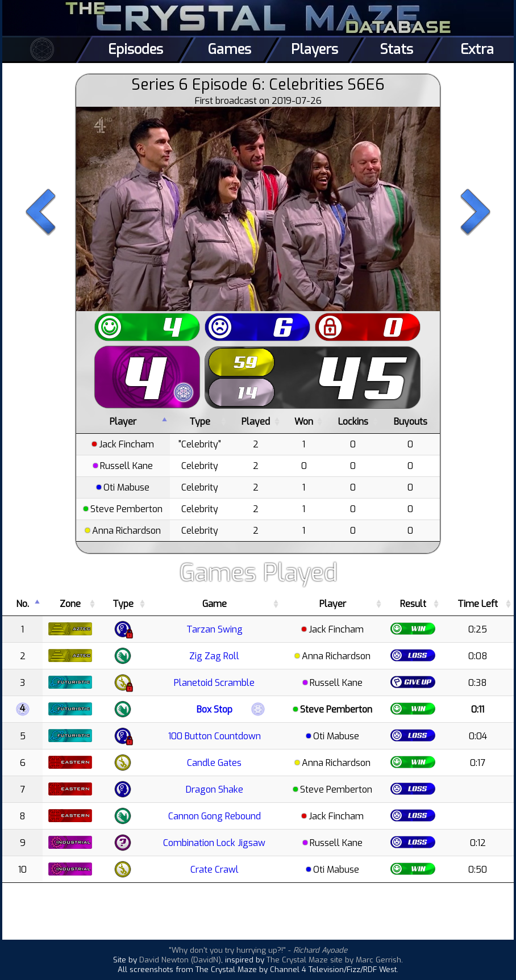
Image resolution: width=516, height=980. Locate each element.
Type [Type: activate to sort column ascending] (200, 422)
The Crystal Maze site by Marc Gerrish (334, 960)
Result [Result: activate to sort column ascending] (413, 604)
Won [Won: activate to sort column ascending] (304, 422)
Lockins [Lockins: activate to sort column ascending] (353, 422)
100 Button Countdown (215, 736)
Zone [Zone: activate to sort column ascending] (70, 604)
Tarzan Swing (215, 629)
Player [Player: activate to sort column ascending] (333, 604)
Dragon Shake (215, 790)
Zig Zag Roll (214, 656)
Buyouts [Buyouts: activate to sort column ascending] (411, 422)
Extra (477, 49)
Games (230, 49)
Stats (396, 49)
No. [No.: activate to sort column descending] (22, 604)
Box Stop (215, 709)
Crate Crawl (215, 870)
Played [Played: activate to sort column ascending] (256, 422)
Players (315, 49)
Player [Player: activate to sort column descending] (123, 422)
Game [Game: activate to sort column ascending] (215, 604)
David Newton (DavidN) (180, 960)
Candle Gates (214, 763)
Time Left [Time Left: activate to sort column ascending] (478, 604)
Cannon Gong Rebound (215, 816)
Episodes (136, 49)
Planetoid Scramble (214, 683)
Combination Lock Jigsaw (214, 843)
